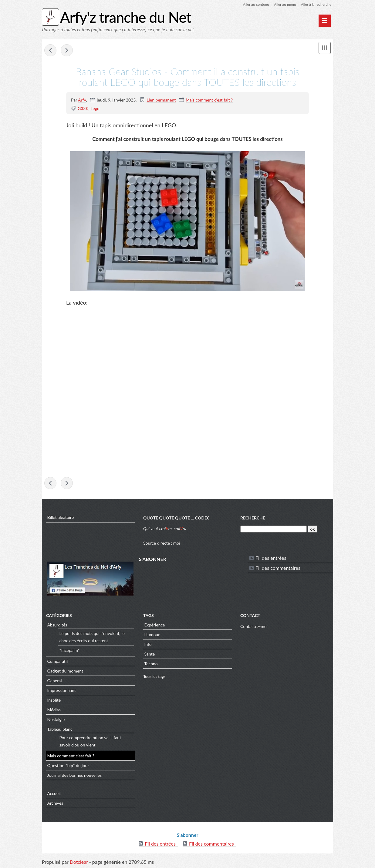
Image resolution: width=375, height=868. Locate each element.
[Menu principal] (325, 21)
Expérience (155, 625)
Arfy (82, 100)
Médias (54, 710)
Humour (152, 634)
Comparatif (58, 661)
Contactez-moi (254, 626)
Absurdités (57, 625)
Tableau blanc (60, 729)
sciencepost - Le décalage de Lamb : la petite (67, 50)
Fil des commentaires (278, 568)
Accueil (54, 793)
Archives (55, 803)
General (55, 681)
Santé (150, 654)
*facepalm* (70, 650)
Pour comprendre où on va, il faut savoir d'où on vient (90, 741)
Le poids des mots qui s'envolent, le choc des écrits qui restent (92, 637)
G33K (83, 108)
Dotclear (79, 862)
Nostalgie (56, 719)
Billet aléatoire (61, 517)
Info (148, 644)
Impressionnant (62, 690)
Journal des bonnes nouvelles (75, 775)
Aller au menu (285, 4)
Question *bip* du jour (68, 765)
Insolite (54, 700)
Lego (95, 108)
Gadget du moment (65, 671)
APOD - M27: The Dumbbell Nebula (50, 50)
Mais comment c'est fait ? (209, 100)
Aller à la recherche (316, 4)
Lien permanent (161, 100)
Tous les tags (154, 676)
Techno (151, 664)
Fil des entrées (271, 558)
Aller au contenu (256, 4)
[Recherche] (274, 529)
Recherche (253, 518)
